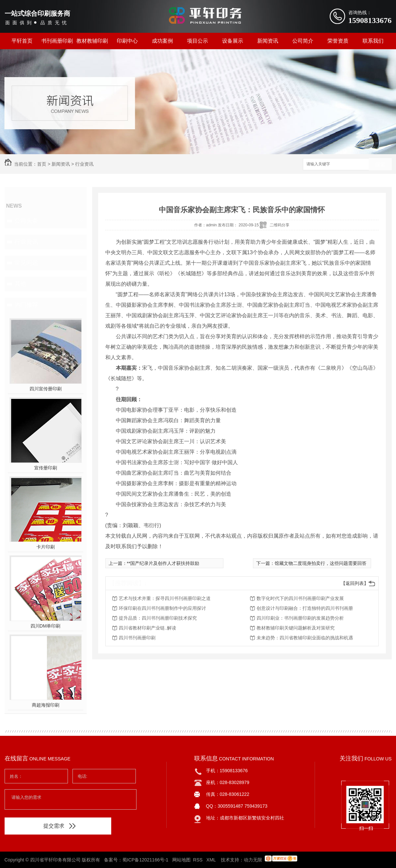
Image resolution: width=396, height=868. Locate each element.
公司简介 (303, 41)
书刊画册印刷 (57, 41)
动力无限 (253, 860)
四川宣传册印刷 (46, 389)
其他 (20, 284)
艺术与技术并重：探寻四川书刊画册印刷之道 (165, 598)
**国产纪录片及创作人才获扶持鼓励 (163, 563)
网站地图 (181, 860)
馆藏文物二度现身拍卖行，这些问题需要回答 (321, 563)
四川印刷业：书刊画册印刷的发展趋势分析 (300, 618)
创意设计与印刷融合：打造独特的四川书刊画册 (305, 608)
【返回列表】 (355, 583)
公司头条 (26, 221)
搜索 (380, 165)
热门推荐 (26, 305)
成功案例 (162, 41)
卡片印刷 (46, 547)
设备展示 (233, 41)
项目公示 (198, 41)
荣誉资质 (338, 41)
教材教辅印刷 (92, 41)
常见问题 (26, 263)
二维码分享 (280, 225)
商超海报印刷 (46, 705)
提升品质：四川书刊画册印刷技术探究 (158, 618)
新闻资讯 (268, 41)
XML (212, 860)
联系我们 (373, 41)
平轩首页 (22, 41)
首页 (42, 164)
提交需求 (59, 826)
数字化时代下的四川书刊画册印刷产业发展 (300, 598)
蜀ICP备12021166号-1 (145, 860)
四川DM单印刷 (46, 626)
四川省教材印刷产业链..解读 (148, 628)
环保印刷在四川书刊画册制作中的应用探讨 (162, 608)
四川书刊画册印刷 (137, 638)
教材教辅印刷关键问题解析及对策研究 (296, 628)
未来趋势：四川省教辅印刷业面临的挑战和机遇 (305, 638)
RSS (199, 860)
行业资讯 (84, 164)
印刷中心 (127, 41)
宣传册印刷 (46, 468)
